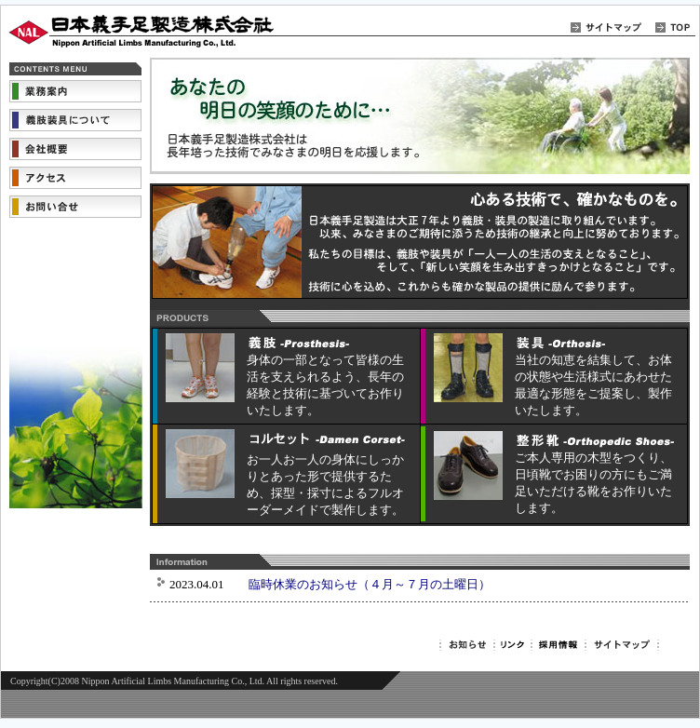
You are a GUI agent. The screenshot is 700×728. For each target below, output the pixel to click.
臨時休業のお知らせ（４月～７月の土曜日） (370, 584)
